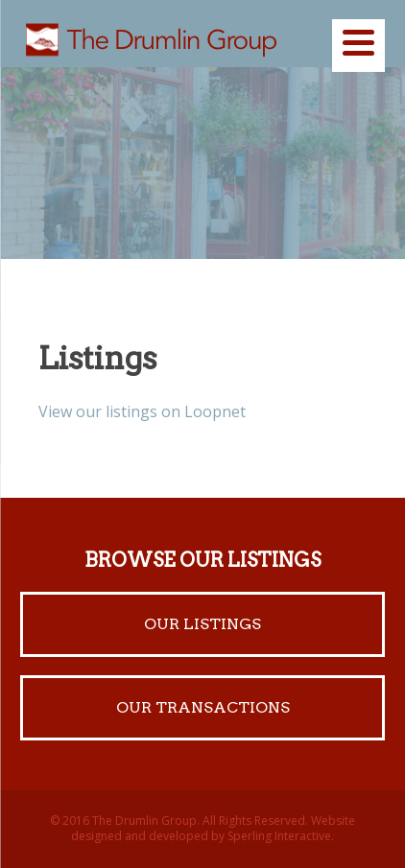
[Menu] (358, 46)
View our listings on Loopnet (142, 411)
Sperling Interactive (279, 836)
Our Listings (202, 624)
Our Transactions (203, 707)
